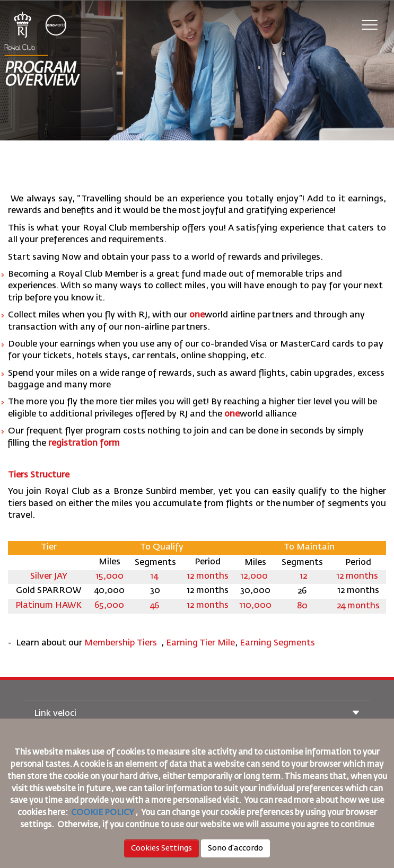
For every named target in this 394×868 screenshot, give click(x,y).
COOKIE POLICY (102, 813)
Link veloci (197, 714)
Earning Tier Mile (200, 643)
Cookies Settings (161, 848)
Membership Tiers (122, 643)
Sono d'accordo (235, 848)
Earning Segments (277, 643)
